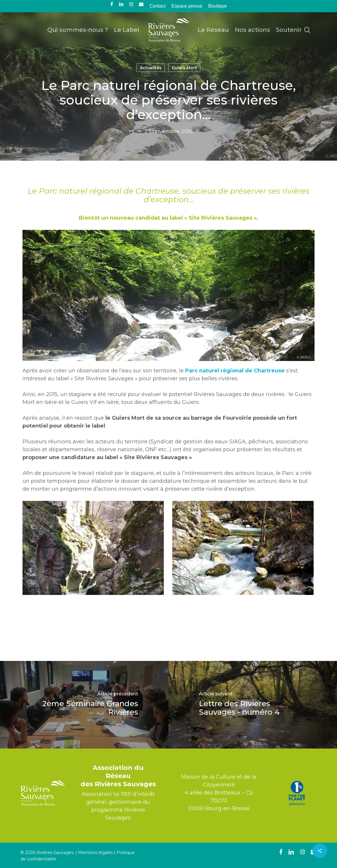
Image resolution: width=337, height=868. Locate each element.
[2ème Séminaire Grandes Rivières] (84, 705)
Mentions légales (95, 853)
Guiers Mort (184, 68)
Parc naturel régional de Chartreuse (235, 371)
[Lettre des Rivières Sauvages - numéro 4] (253, 705)
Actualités (151, 68)
